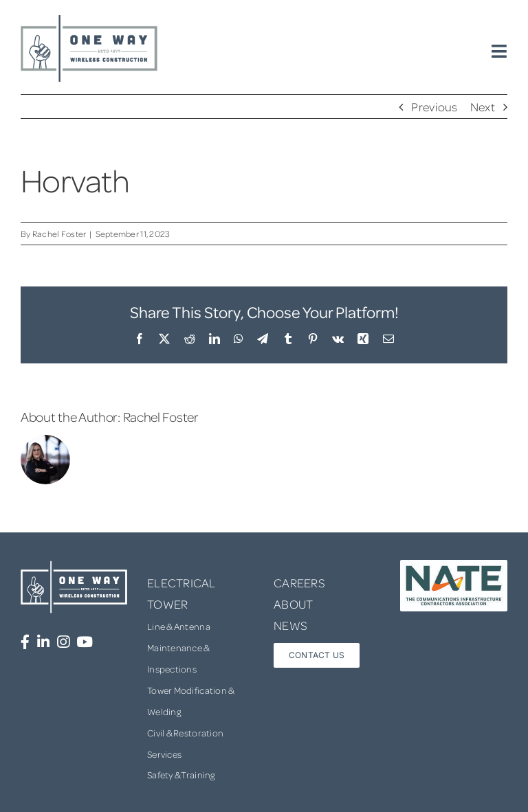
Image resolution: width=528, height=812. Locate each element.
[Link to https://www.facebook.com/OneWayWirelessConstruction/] (25, 642)
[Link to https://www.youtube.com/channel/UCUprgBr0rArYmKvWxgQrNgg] (85, 642)
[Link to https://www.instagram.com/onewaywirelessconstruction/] (63, 642)
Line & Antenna (179, 626)
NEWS (290, 625)
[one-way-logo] (89, 20)
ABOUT (293, 604)
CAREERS (299, 583)
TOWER (167, 604)
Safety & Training (181, 775)
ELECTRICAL (181, 583)
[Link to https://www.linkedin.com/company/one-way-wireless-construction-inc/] (43, 642)
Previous (434, 106)
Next (483, 106)
